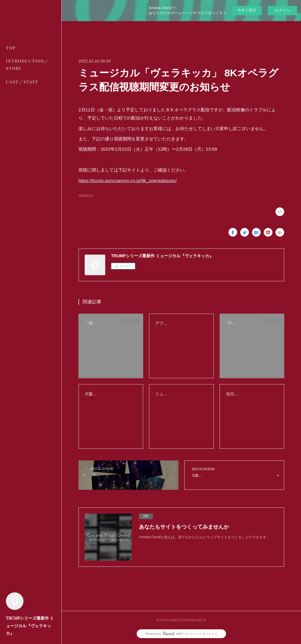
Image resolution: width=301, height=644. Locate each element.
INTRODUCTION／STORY (27, 65)
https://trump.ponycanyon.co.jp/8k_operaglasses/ (128, 180)
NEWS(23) (86, 196)
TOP (11, 48)
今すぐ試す (247, 10)
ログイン (282, 10)
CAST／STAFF (22, 82)
